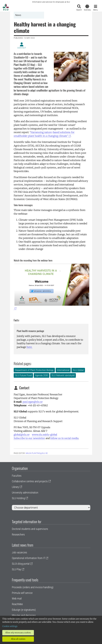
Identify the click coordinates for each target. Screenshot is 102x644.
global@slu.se (22, 435)
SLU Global (78, 370)
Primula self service (22, 593)
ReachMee (17, 604)
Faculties (17, 476)
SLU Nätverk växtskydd (63, 375)
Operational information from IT (29, 558)
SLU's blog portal (21, 564)
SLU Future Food (23, 375)
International (63, 370)
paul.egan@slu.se (33, 402)
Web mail (17, 598)
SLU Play (16, 569)
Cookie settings (10, 626)
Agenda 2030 (42, 375)
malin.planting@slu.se (37, 453)
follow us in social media (64, 438)
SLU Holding (18, 498)
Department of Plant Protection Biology (34, 370)
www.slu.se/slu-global (45, 435)
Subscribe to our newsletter (29, 438)
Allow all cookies (18, 639)
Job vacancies (19, 552)
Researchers (18, 534)
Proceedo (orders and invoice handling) (33, 587)
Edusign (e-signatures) (24, 610)
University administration (25, 493)
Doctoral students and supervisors (30, 529)
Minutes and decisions (24, 615)
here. (29, 347)
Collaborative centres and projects (30, 481)
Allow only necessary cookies (18, 633)
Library (15, 487)
